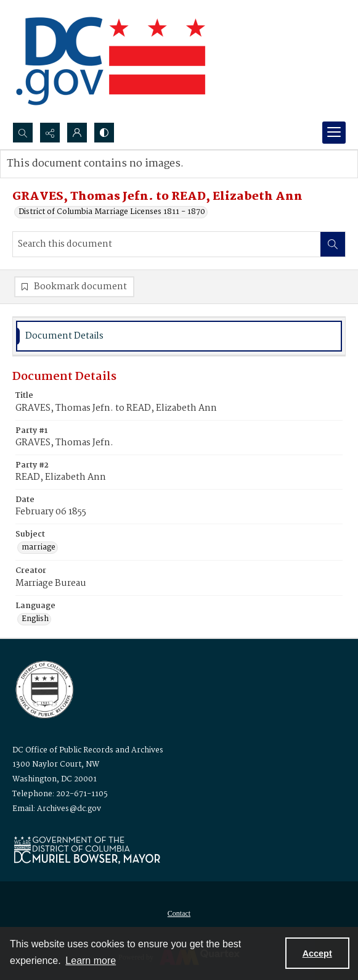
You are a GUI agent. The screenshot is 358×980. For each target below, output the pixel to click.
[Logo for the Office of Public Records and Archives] (43, 688)
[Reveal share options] (50, 133)
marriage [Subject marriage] (39, 548)
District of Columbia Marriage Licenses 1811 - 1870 (112, 212)
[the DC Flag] (111, 61)
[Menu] (334, 133)
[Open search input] (23, 133)
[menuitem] (179, 913)
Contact (179, 913)
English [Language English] (35, 619)
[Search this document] (167, 244)
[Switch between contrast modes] (104, 133)
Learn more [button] (91, 961)
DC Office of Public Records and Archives (88, 750)
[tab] (179, 336)
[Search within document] (333, 244)
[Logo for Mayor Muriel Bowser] (87, 850)
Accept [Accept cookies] (317, 953)
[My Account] (77, 133)
